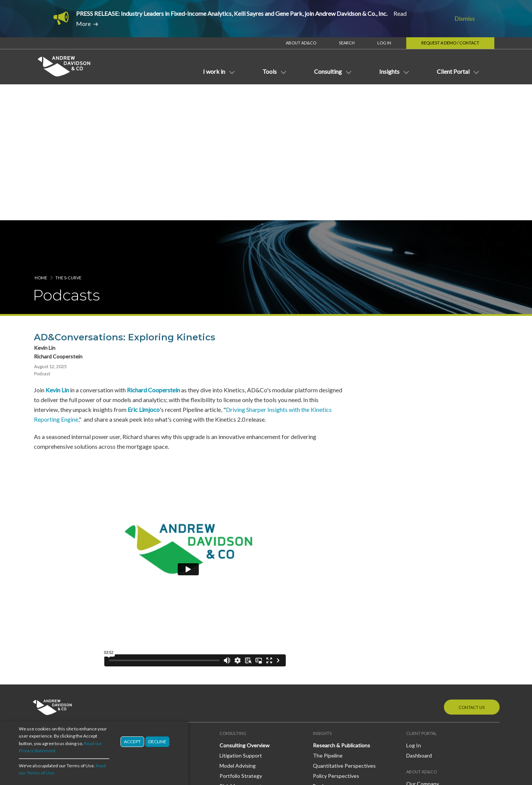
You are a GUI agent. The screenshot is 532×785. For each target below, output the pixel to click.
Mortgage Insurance (57, 690)
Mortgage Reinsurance (60, 700)
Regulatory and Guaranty (62, 623)
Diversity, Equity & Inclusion (439, 631)
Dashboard (419, 572)
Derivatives (46, 660)
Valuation (231, 613)
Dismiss (465, 18)
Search (347, 43)
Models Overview (147, 620)
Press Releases (331, 650)
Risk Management (241, 603)
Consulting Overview (245, 562)
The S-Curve (68, 95)
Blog (318, 678)
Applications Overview (153, 572)
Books (320, 603)
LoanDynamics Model (151, 630)
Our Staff (417, 610)
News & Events (331, 630)
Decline (157, 742)
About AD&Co (301, 43)
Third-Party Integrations (155, 678)
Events (321, 661)
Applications (141, 562)
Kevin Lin (56, 207)
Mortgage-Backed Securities (66, 670)
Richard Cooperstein (152, 207)
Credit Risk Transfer (56, 650)
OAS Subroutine (146, 641)
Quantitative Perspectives (344, 583)
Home (41, 95)
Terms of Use (431, 741)
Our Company (423, 601)
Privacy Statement (475, 741)
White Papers (329, 613)
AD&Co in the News (337, 641)
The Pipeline (328, 572)
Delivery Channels (147, 668)
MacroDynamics (145, 650)
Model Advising (238, 583)
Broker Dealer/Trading (59, 582)
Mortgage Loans (52, 680)
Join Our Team (423, 621)
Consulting (139, 699)
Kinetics (136, 583)
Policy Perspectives (336, 592)
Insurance (45, 592)
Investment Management (63, 603)
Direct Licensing (145, 688)
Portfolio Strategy (241, 592)
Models (135, 610)
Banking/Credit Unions (59, 572)
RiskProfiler (140, 592)
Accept (132, 742)
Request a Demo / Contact (450, 43)
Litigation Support (241, 572)
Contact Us (472, 524)
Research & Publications (341, 562)
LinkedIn (428, 660)
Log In (384, 43)
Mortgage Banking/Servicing (66, 612)
